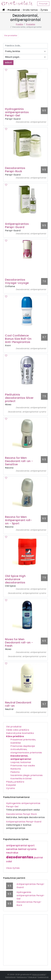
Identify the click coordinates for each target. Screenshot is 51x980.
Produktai (14, 10)
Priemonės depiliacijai (23, 746)
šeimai (22, 849)
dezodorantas (20, 857)
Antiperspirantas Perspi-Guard (24, 822)
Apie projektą (39, 975)
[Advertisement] (26, 940)
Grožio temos (30, 10)
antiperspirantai (17, 846)
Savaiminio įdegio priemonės (27, 775)
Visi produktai (14, 727)
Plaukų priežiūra (15, 782)
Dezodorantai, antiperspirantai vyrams (27, 412)
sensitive (12, 849)
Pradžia (20, 24)
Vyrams (10, 788)
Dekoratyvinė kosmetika (20, 733)
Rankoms (16, 769)
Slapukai (32, 977)
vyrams (32, 849)
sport (31, 846)
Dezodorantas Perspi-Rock (21, 814)
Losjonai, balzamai (21, 762)
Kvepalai (11, 785)
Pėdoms (15, 772)
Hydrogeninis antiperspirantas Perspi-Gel (31, 895)
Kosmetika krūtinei (21, 779)
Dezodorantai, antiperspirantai (21, 757)
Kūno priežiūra (15, 736)
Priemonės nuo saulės (23, 766)
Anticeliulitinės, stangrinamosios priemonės (26, 751)
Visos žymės (13, 868)
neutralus (12, 853)
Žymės (44, 10)
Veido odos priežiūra (18, 730)
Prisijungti (43, 4)
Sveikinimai (43, 977)
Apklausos (22, 977)
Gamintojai (10, 977)
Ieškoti (8, 63)
